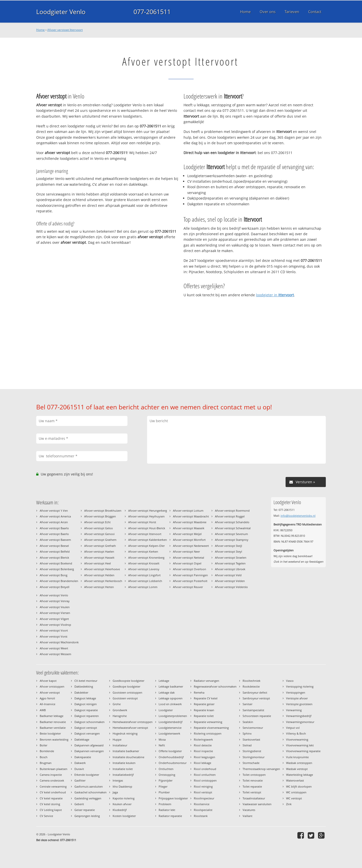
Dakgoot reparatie (86, 710)
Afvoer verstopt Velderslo (231, 587)
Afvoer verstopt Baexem (55, 540)
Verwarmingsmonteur (300, 722)
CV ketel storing (50, 804)
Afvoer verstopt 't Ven (54, 511)
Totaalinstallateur (254, 798)
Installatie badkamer (126, 751)
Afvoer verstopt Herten (99, 587)
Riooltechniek (252, 681)
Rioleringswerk (203, 739)
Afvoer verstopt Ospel (187, 563)
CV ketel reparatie (51, 798)
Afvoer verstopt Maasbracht (191, 516)
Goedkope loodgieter (126, 686)
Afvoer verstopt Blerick (54, 558)
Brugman (46, 763)
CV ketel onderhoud (53, 792)
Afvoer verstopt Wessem (55, 654)
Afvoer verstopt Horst (142, 522)
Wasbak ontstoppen (299, 763)
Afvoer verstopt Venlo (54, 595)
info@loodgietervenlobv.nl (298, 516)
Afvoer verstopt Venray (55, 601)
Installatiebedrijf (123, 775)
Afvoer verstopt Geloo (99, 528)
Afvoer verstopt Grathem (100, 540)
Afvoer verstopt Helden (99, 575)
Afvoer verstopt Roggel (230, 516)
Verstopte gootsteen (299, 704)
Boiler (43, 745)
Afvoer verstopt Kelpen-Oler (146, 546)
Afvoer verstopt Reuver (188, 587)
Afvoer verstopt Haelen (99, 551)
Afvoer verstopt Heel (98, 563)
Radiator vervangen (207, 681)
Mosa (162, 739)
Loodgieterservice (170, 728)
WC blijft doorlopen (299, 786)
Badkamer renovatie (53, 722)
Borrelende (47, 751)
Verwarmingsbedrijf (299, 716)
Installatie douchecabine (128, 757)
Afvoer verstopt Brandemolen (59, 581)
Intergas (118, 780)
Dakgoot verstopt (86, 728)
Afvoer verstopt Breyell (55, 587)
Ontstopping (167, 775)
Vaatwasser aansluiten (257, 804)
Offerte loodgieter (170, 751)
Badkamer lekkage (52, 716)
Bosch (44, 757)
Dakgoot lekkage (85, 698)
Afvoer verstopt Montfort (189, 540)
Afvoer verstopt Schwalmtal (233, 528)
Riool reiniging (203, 786)
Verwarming (294, 710)
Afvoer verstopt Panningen (190, 575)
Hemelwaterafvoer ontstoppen (133, 722)
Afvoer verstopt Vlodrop (55, 625)
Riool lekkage (202, 763)
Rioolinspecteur (204, 798)
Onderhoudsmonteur (173, 763)
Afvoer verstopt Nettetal (189, 558)
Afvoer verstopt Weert (54, 648)
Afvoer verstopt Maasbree (190, 522)
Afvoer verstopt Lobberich (145, 581)
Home (40, 30)
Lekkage (164, 681)
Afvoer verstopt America (55, 516)
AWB (43, 710)
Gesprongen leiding (87, 816)
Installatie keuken (124, 763)
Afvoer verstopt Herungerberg (148, 511)
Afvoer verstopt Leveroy (144, 569)
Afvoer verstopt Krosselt (144, 563)
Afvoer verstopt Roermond (232, 511)
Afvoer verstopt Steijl (229, 546)
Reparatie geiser (204, 704)
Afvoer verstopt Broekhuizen (103, 511)
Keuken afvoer (122, 804)
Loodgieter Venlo (61, 12)
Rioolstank (201, 816)
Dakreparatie (83, 757)
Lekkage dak (167, 692)
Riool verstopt (203, 792)
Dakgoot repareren (87, 716)
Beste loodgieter (50, 733)
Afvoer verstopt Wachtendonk (59, 642)
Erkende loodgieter (87, 775)
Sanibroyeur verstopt (256, 698)
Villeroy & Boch (296, 733)
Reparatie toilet (204, 716)
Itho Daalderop (122, 786)
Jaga (115, 792)
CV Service (46, 816)
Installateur (120, 745)
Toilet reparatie (252, 786)
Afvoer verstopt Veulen (55, 607)
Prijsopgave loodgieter (173, 798)
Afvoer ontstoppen (52, 686)
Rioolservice (202, 804)
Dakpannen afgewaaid (89, 745)
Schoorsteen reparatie (257, 716)
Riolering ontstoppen (208, 733)
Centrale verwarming (53, 786)
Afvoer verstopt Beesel (54, 546)
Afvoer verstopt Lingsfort (144, 575)
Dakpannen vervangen (89, 751)
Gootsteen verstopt (125, 698)
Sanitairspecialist (253, 710)
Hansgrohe (120, 716)
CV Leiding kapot (51, 810)
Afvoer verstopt (50, 692)
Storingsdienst (252, 751)
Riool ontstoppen (205, 780)
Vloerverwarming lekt (300, 745)
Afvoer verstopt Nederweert (191, 546)
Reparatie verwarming (208, 722)
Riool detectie (203, 745)
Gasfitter (80, 780)
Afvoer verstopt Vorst (54, 636)
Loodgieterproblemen (173, 716)
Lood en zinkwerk (170, 704)
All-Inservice (48, 704)
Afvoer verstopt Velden (230, 581)
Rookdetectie (251, 686)
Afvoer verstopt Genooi (99, 534)
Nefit (162, 745)
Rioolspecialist (203, 810)
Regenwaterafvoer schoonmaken (215, 686)
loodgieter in (275, 295)
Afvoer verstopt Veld (228, 575)
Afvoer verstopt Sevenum (231, 534)
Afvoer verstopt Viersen (55, 613)
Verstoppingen (296, 692)
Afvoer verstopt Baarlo (54, 528)
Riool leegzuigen (205, 757)
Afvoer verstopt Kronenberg (146, 558)
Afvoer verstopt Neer (186, 551)
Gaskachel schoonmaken (90, 792)
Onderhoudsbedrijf (171, 757)
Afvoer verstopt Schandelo (232, 522)
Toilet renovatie (253, 780)
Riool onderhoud (205, 769)
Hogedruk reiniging (125, 733)
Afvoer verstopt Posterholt (190, 581)
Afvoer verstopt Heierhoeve (102, 569)
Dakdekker (81, 692)
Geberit (79, 804)
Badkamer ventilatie (53, 728)
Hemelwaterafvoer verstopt (130, 728)
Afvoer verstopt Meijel (187, 534)
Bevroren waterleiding (54, 739)
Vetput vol (293, 728)
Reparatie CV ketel (206, 698)
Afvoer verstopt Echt (97, 522)
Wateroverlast (295, 780)
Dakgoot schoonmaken (89, 722)
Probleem (165, 804)
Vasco (290, 681)
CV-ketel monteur (86, 681)
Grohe (117, 704)
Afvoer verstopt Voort (54, 630)
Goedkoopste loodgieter (128, 681)
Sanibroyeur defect (255, 692)
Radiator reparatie (170, 816)
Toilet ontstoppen (254, 775)
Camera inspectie (51, 775)
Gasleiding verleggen (88, 798)
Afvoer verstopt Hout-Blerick (147, 528)
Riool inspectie (203, 751)
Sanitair (247, 704)
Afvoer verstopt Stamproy (232, 540)
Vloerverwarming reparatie (303, 751)
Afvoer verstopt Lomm (143, 587)
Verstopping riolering (300, 686)
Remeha (199, 692)
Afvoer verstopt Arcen (54, 522)
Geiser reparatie (85, 810)
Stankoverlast (251, 739)
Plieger (163, 786)
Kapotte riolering (124, 798)
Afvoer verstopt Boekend (56, 563)
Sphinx (247, 733)
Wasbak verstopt (297, 769)
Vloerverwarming (297, 739)
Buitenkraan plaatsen (54, 769)
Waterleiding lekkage (300, 775)
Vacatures (249, 810)
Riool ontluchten (205, 775)
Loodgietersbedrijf (171, 722)
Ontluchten (166, 769)
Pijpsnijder (166, 780)
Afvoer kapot (48, 681)
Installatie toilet (123, 769)
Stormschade (251, 763)
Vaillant (247, 816)
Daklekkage (82, 739)
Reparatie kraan (204, 710)
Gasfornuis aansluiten (89, 786)
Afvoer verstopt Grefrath (100, 546)
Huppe (117, 739)
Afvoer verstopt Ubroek (230, 569)
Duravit (79, 769)
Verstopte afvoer (297, 698)
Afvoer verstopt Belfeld (55, 551)
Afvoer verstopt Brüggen (100, 516)
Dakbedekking (84, 686)
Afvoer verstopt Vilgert (54, 619)
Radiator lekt (167, 810)
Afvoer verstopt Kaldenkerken (148, 540)
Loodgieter (166, 710)
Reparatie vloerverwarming (211, 728)
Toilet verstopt (252, 792)
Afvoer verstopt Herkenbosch (103, 581)
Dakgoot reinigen (86, 704)
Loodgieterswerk (169, 733)
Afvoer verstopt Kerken (143, 551)
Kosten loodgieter (124, 816)
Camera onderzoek (52, 780)
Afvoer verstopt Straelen (231, 558)
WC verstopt (294, 798)
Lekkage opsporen (171, 698)
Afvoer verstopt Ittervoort (65, 30)
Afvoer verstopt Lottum (188, 511)
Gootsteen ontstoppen (127, 692)
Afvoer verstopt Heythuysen (146, 516)
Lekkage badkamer (171, 686)
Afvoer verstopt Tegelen (230, 563)
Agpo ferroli (47, 698)
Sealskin (248, 722)
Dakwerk (80, 763)
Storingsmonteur (254, 757)
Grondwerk (120, 710)
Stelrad (247, 745)
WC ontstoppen (296, 792)
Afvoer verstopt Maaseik (189, 528)
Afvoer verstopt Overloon (190, 569)
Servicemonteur (253, 728)
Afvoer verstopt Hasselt (99, 558)
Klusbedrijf (120, 810)
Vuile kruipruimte (297, 757)
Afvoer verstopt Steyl (229, 551)
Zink (289, 804)
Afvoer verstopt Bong (54, 575)
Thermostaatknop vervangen (261, 769)
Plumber (164, 792)
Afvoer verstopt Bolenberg (57, 569)
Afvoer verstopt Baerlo (54, 534)
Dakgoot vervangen (87, 733)
